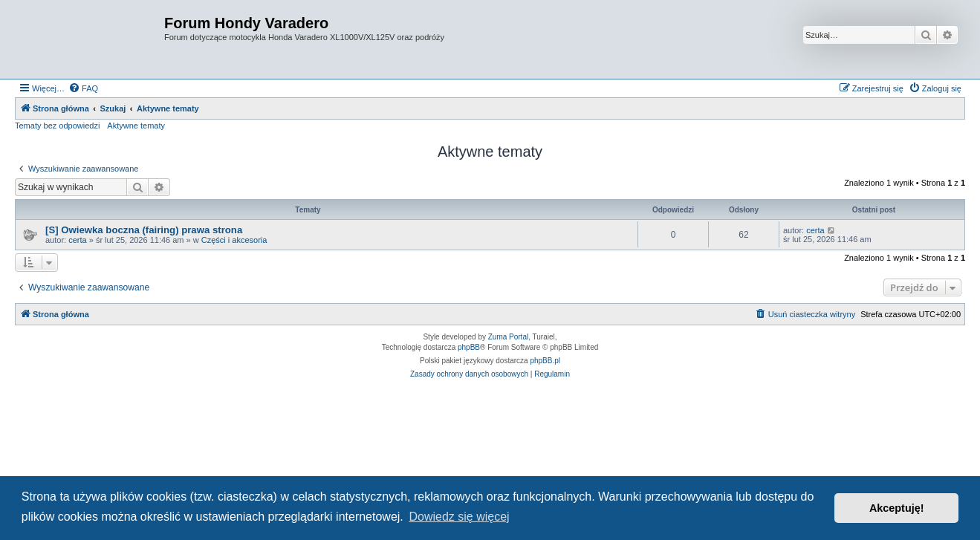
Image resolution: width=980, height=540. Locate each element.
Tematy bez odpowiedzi (57, 126)
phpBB (469, 347)
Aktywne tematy (136, 126)
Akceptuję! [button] (897, 508)
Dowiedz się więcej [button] (459, 517)
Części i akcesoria (234, 240)
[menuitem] (83, 88)
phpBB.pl (545, 361)
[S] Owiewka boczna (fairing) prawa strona (144, 230)
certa (77, 240)
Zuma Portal (508, 337)
